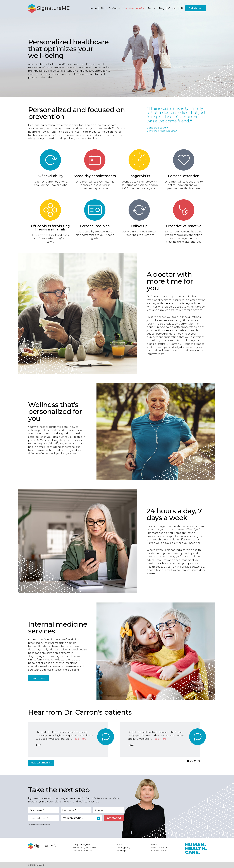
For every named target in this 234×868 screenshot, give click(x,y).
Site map (121, 851)
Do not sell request (158, 851)
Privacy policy (124, 848)
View (41, 763)
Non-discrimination (158, 848)
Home (93, 8)
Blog (162, 8)
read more (80, 739)
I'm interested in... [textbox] (73, 818)
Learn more (38, 678)
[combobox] (81, 818)
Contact (173, 8)
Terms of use (155, 844)
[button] (188, 761)
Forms (151, 8)
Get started (196, 8)
